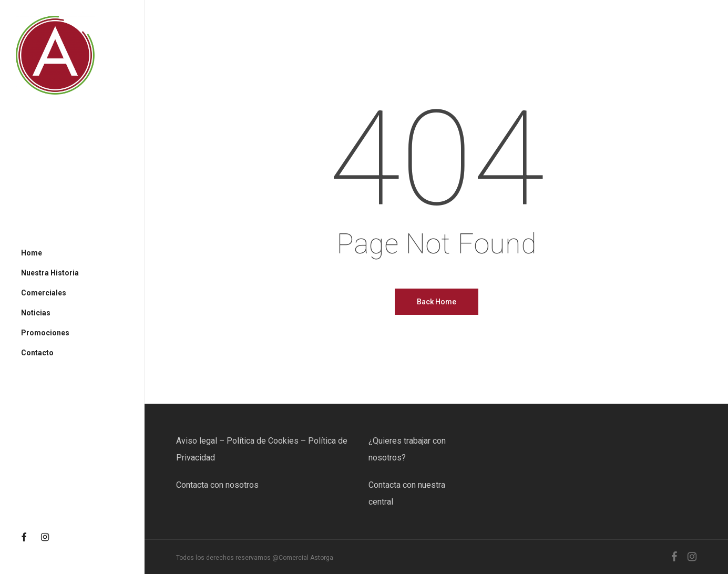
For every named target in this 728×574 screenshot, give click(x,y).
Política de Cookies (263, 441)
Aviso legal (197, 441)
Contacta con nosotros (217, 485)
